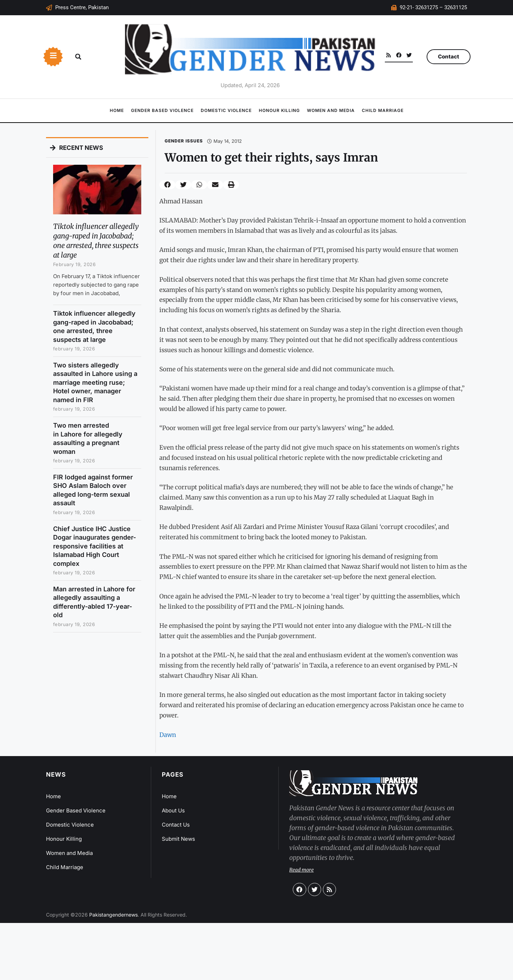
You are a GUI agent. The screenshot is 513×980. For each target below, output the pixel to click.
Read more (301, 870)
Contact (449, 57)
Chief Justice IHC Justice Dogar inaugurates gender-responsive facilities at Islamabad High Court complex (95, 546)
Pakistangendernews (113, 915)
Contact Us (176, 825)
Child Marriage (383, 110)
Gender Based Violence (162, 110)
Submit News (178, 839)
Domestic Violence (226, 110)
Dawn (168, 735)
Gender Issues (184, 141)
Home (117, 110)
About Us (173, 810)
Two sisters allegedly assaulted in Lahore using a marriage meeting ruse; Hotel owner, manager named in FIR (95, 382)
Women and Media (331, 110)
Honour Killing (279, 110)
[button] (78, 57)
